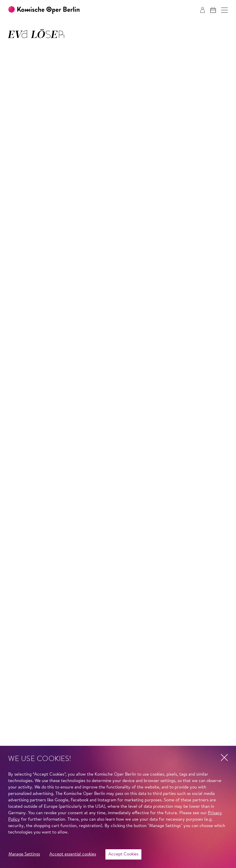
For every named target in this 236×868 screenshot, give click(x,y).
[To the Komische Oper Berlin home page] (44, 10)
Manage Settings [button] (24, 854)
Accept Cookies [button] (123, 854)
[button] (224, 10)
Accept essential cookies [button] (73, 854)
